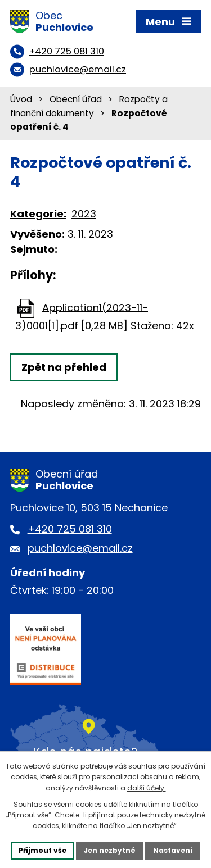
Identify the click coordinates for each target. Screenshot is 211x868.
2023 (84, 214)
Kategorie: (38, 214)
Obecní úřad (76, 99)
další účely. (147, 788)
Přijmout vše (42, 850)
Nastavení (173, 850)
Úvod (21, 99)
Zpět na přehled (64, 367)
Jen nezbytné (110, 850)
